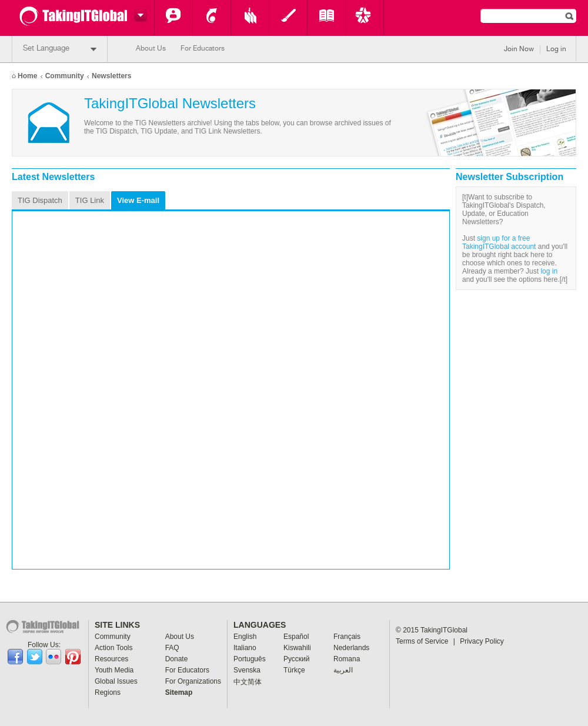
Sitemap (179, 692)
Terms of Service (425, 641)
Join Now (519, 49)
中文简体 (248, 682)
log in (549, 271)
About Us (151, 49)
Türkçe (294, 670)
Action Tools (212, 18)
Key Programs (365, 18)
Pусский (297, 659)
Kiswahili (297, 648)
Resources (250, 18)
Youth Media (288, 18)
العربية (343, 670)
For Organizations (193, 681)
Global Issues (326, 18)
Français (347, 637)
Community (173, 18)
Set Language (60, 49)
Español (296, 637)
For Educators (203, 49)
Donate (177, 659)
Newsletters (111, 76)
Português (250, 659)
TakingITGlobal (444, 630)
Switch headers (139, 15)
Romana (347, 659)
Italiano (245, 648)
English (245, 637)
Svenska (247, 670)
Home (27, 76)
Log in (556, 49)
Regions (108, 692)
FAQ (172, 648)
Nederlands (351, 648)
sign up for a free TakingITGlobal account (499, 242)
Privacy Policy (482, 641)
